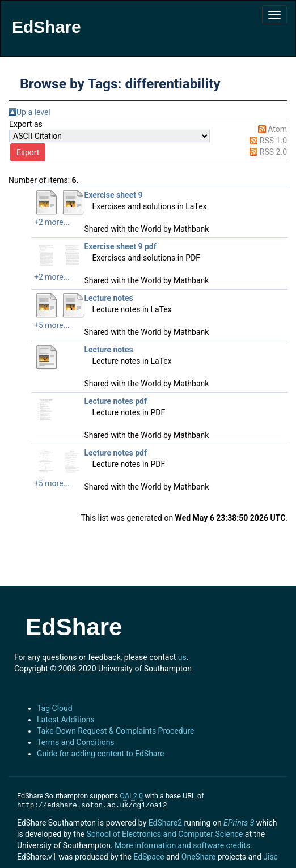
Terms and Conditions (76, 742)
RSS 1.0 (273, 141)
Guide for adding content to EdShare (101, 754)
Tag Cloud (55, 708)
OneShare (198, 857)
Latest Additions (66, 720)
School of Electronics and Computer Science (165, 834)
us (182, 657)
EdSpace (149, 857)
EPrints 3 (239, 823)
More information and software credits (182, 845)
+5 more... (52, 325)
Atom (277, 129)
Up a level (33, 112)
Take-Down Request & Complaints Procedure (115, 731)
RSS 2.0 (273, 152)
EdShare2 (165, 823)
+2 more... (52, 222)
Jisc (270, 857)
